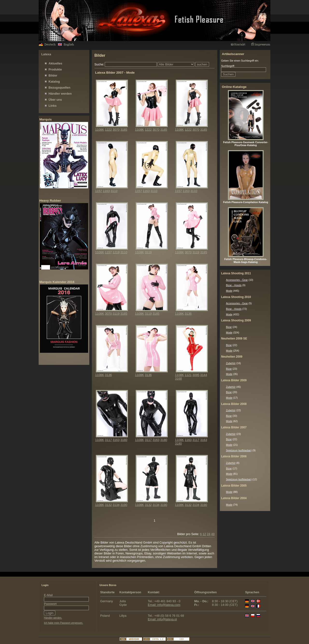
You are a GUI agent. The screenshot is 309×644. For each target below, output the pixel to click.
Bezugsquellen (59, 88)
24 (209, 534)
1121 (188, 375)
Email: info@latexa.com (164, 605)
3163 (116, 440)
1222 (108, 130)
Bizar (229, 327)
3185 (124, 130)
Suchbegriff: (228, 66)
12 (204, 534)
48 (213, 534)
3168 (178, 379)
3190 (124, 505)
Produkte (55, 69)
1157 (98, 191)
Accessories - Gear (237, 280)
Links (53, 106)
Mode (229, 291)
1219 (116, 252)
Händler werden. (53, 618)
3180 (124, 440)
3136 (188, 314)
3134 (116, 505)
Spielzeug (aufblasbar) (239, 450)
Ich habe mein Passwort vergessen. (63, 623)
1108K (100, 130)
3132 (108, 505)
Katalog (54, 81)
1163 (106, 191)
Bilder (53, 75)
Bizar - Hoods (234, 285)
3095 (196, 375)
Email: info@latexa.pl (162, 619)
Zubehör (231, 363)
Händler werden (60, 94)
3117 (108, 440)
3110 (114, 191)
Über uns (55, 100)
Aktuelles (55, 63)
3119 (148, 252)
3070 (116, 130)
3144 (204, 375)
